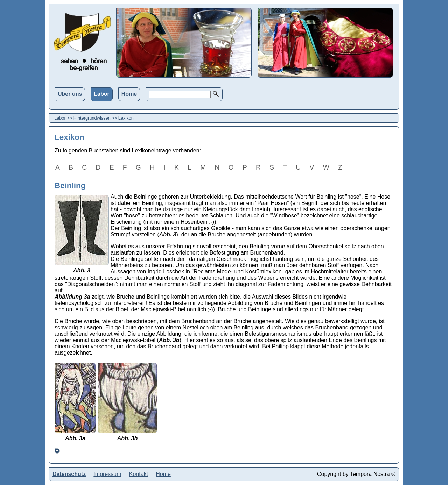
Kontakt (139, 474)
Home (129, 94)
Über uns (70, 94)
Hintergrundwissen (93, 118)
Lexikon (126, 118)
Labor (101, 94)
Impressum (107, 474)
